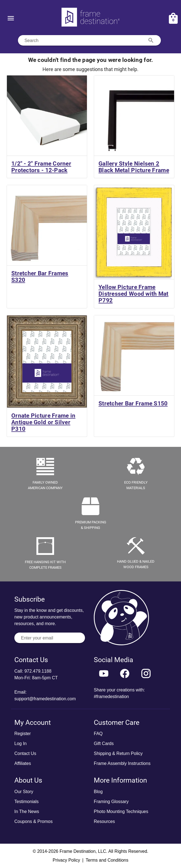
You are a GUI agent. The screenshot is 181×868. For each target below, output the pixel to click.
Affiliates (23, 763)
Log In (20, 744)
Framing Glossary (111, 802)
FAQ (98, 734)
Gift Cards (104, 744)
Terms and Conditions (107, 860)
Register (23, 734)
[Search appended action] (151, 40)
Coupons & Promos (34, 821)
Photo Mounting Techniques (121, 811)
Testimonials (26, 802)
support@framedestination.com (45, 699)
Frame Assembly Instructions (122, 763)
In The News (27, 811)
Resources (104, 821)
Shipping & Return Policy (118, 753)
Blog (98, 792)
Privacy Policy (66, 860)
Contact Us (25, 753)
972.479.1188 (38, 671)
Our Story (24, 792)
